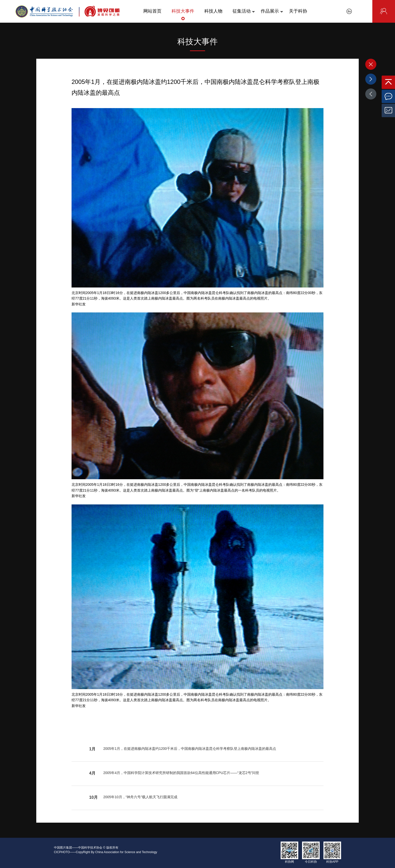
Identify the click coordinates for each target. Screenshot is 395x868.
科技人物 (213, 14)
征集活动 (244, 14)
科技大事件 (183, 14)
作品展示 (272, 14)
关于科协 (298, 14)
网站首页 (152, 14)
